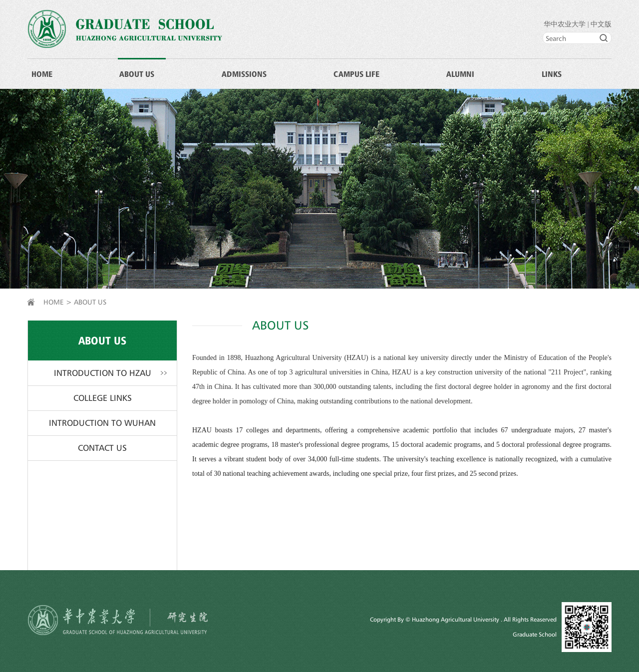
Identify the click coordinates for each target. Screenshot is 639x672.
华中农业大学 (565, 24)
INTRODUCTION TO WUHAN (102, 423)
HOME (42, 74)
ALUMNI (460, 74)
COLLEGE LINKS (103, 398)
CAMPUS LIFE (356, 74)
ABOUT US (137, 74)
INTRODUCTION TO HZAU (103, 373)
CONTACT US (102, 448)
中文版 (601, 24)
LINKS (552, 74)
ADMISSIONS (244, 74)
